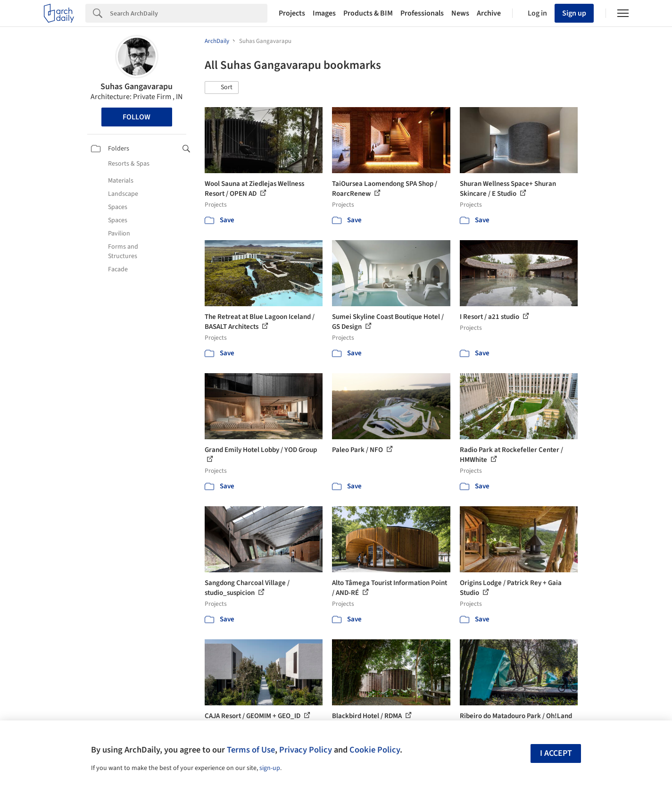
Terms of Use (251, 750)
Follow (137, 117)
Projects (292, 13)
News (460, 13)
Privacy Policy (306, 750)
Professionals (422, 13)
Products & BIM (368, 13)
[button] (222, 88)
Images (324, 13)
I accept (556, 753)
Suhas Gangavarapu (137, 87)
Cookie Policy (375, 750)
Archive (489, 13)
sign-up (270, 768)
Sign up (574, 13)
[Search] (189, 13)
